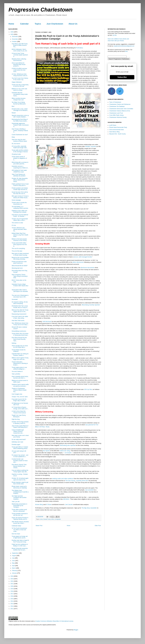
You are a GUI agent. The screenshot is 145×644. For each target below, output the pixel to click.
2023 (12, 579)
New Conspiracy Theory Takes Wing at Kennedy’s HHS (20, 276)
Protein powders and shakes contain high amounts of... (20, 189)
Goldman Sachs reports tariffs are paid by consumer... (20, 385)
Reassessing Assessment (19, 314)
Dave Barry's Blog (114, 132)
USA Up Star (88, 389)
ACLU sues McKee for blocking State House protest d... (19, 65)
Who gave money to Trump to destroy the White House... (20, 197)
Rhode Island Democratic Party (118, 127)
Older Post (98, 526)
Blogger (76, 630)
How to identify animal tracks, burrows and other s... (20, 377)
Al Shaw (49, 504)
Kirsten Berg (39, 504)
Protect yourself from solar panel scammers (19, 262)
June (14, 561)
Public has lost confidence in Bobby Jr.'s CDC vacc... (20, 545)
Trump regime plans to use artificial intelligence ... (19, 368)
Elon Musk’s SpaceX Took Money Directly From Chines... (19, 466)
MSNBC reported (91, 146)
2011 (12, 609)
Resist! (14, 113)
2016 (12, 596)
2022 (12, 581)
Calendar (24, 24)
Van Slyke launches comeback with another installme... (19, 498)
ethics (53, 519)
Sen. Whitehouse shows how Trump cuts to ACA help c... (20, 324)
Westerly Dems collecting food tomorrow (19, 60)
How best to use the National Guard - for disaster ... (20, 215)
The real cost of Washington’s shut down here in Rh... (20, 296)
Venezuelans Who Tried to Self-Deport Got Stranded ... (20, 291)
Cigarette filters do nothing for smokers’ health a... (20, 355)
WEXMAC (66, 499)
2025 (12, 34)
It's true (14, 225)
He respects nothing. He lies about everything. (20, 303)
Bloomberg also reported (68, 445)
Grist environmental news (116, 130)
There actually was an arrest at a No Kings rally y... (20, 347)
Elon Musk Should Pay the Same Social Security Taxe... (19, 339)
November (15, 39)
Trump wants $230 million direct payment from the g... (19, 244)
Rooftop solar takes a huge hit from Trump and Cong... (20, 541)
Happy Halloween (17, 82)
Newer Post (39, 526)
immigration (58, 519)
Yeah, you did (16, 502)
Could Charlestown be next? (20, 135)
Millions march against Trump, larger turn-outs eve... (20, 359)
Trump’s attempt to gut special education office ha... (19, 229)
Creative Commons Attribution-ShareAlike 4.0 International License (54, 621)
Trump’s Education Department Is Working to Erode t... (20, 363)
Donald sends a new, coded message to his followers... (20, 110)
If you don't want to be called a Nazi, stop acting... (20, 317)
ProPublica (80, 48)
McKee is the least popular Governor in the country (19, 240)
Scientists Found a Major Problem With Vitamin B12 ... (20, 286)
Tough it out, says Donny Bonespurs (19, 416)
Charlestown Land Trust (116, 113)
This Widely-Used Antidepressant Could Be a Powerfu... (20, 492)
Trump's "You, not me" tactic (20, 397)
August (14, 556)
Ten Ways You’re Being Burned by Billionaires (19, 103)
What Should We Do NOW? (20, 266)
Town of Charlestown (115, 102)
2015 (12, 599)
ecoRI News (113, 125)
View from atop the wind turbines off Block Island (19, 140)
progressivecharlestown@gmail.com (124, 46)
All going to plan (16, 154)
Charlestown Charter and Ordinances (120, 104)
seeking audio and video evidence (63, 479)
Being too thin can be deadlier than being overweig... (20, 258)
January (14, 573)
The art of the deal (17, 251)
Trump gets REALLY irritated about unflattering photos (20, 448)
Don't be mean (16, 534)
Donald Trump (47, 519)
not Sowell (68, 453)
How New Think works (18, 321)
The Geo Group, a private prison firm (77, 481)
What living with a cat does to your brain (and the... (20, 163)
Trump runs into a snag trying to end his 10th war (20, 85)
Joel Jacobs (69, 504)
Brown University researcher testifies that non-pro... (20, 549)
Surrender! (15, 299)
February (15, 571)
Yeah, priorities (16, 374)
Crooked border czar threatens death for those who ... (20, 461)
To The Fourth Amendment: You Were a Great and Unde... (19, 530)
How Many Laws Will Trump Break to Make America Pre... (20, 45)
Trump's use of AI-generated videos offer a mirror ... (20, 220)
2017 (12, 594)
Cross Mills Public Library (116, 115)
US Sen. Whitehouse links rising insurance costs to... (20, 75)
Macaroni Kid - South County (117, 134)
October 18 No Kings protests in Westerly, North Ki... (20, 423)
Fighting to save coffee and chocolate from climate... (19, 211)
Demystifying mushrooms (19, 331)
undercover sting (65, 451)
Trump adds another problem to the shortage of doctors (20, 151)
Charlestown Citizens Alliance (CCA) (120, 111)
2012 (12, 606)
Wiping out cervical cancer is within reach (20, 381)
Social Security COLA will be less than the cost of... (20, 193)
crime (41, 519)
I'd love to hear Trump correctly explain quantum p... (20, 55)
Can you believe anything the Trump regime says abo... (20, 471)
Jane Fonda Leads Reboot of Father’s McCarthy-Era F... (20, 427)
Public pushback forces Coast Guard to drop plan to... (20, 185)
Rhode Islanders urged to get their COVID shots (20, 483)
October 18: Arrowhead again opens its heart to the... (20, 479)
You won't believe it (17, 371)
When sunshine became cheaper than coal (19, 99)
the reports (46, 451)
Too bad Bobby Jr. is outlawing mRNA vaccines (20, 207)
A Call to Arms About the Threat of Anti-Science (19, 412)
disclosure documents (88, 268)
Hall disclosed (47, 321)
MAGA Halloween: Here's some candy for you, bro (19, 50)
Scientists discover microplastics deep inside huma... (20, 94)
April (13, 566)
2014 (12, 601)
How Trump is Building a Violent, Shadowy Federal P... (20, 131)
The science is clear (17, 223)
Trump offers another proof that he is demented (19, 510)
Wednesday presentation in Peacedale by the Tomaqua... (19, 506)
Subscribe (122, 77)
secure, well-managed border (83, 257)
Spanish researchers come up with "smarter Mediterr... (20, 116)
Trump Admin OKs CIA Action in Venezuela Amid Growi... (20, 334)
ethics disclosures (78, 262)
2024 (12, 576)
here (126, 51)
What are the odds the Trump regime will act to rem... (20, 311)
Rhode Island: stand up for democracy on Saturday (19, 487)
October (14, 42)
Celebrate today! (16, 526)
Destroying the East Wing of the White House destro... (20, 120)
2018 (12, 591)
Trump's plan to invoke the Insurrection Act (19, 203)
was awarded (89, 490)
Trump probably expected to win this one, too (20, 514)
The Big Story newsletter (89, 508)
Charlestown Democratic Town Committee (121, 109)
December (15, 37)
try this (115, 35)
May (13, 563)
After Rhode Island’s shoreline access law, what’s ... (20, 522)
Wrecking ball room (17, 268)
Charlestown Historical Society (118, 117)
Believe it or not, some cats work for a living (19, 89)
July (13, 558)
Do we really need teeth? (19, 440)
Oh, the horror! (16, 144)
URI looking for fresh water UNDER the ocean (19, 171)
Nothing (14, 343)
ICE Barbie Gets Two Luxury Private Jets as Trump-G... (20, 307)
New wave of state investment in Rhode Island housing (20, 254)
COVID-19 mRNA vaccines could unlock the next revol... (19, 70)
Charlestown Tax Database (117, 106)
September (15, 553)
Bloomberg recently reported (91, 305)
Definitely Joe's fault (17, 442)
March (14, 568)
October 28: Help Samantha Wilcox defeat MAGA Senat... (20, 180)
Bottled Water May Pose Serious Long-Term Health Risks (20, 235)
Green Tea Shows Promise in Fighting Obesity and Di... (20, 518)
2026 (12, 32)
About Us (73, 24)
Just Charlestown (55, 24)
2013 (12, 604)
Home (11, 24)
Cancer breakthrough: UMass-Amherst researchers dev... (18, 431)
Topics (38, 24)
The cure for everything (18, 248)
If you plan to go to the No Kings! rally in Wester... (19, 400)
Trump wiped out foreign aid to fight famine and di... (20, 537)
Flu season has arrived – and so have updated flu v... (20, 456)
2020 (12, 586)
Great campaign (16, 200)
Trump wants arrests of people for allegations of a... (19, 158)
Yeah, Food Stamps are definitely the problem (19, 175)
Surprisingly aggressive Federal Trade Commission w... (20, 125)
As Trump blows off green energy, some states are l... (20, 408)
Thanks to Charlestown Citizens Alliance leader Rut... (19, 390)
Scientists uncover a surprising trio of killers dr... (20, 167)
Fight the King (16, 419)
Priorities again (16, 445)
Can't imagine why (17, 394)
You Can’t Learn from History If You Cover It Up (20, 79)
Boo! (13, 106)
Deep (13, 137)
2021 (12, 584)
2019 (12, 589)
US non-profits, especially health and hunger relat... (20, 147)
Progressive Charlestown (41, 10)
